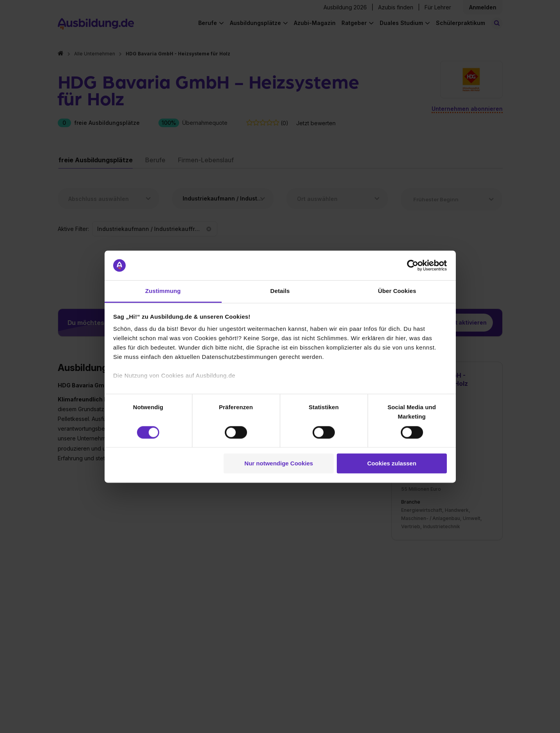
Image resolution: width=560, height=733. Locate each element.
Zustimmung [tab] (163, 291)
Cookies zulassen (392, 464)
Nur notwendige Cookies (279, 464)
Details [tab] (280, 291)
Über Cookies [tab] (397, 291)
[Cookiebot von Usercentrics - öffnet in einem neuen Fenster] (413, 265)
